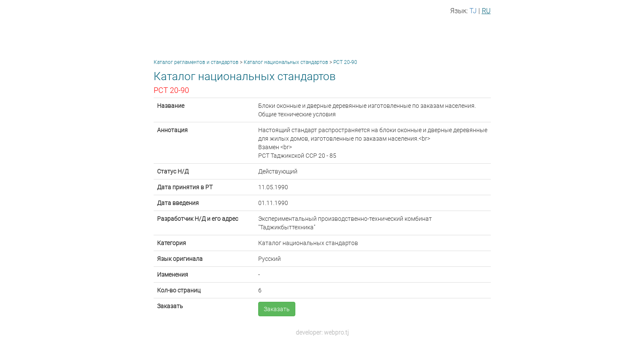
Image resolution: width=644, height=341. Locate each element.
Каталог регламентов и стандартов (196, 62)
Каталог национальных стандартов (286, 62)
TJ (473, 11)
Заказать (277, 309)
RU (486, 11)
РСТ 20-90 (345, 62)
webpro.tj (336, 332)
